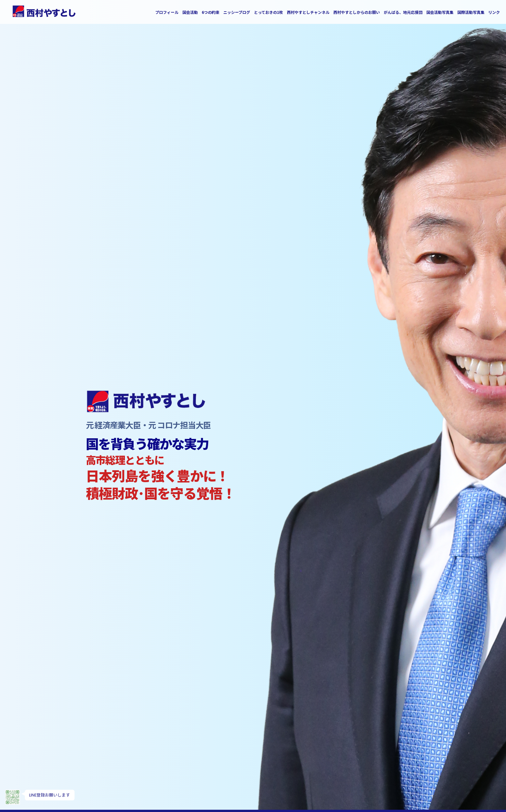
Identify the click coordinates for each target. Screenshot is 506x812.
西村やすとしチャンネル (308, 12)
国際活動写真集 (471, 12)
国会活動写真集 (440, 12)
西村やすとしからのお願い (357, 12)
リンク (494, 12)
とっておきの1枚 (268, 12)
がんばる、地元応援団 (403, 12)
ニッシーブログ (237, 12)
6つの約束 (211, 12)
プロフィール (167, 12)
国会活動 (190, 12)
